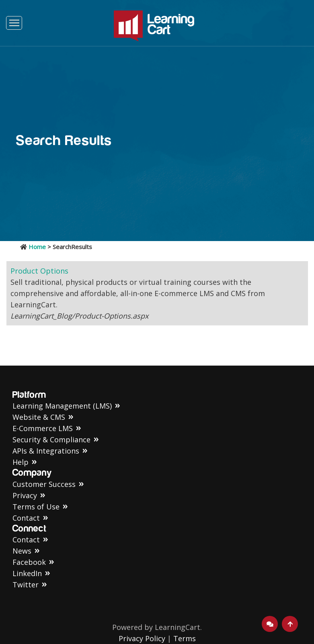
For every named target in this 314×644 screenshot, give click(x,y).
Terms (185, 638)
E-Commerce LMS (43, 428)
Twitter (26, 585)
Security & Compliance (51, 440)
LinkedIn (27, 573)
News (22, 551)
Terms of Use (36, 507)
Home (37, 247)
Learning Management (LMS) (62, 406)
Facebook (29, 562)
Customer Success (44, 484)
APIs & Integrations (46, 451)
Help (21, 462)
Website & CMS (39, 417)
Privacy (25, 495)
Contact (26, 518)
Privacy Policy (142, 638)
